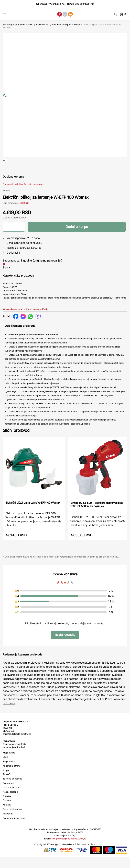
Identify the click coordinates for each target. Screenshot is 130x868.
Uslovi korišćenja (12, 798)
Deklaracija (13, 263)
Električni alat (43, 24)
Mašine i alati (26, 24)
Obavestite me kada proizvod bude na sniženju (26, 320)
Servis (7, 278)
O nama (7, 811)
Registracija (9, 772)
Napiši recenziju (65, 646)
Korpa (6, 781)
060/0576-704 (87, 4)
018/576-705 (73, 4)
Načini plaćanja (10, 803)
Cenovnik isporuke (13, 820)
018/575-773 (46, 4)
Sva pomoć (8, 794)
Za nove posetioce (12, 789)
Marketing (8, 824)
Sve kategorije (10, 24)
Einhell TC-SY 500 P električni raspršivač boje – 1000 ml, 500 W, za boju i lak (98, 515)
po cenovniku (34, 254)
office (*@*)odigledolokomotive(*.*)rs (68, 849)
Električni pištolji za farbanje (66, 24)
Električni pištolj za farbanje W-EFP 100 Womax (33, 513)
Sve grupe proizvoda (14, 829)
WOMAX (7, 201)
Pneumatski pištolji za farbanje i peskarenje (23, 195)
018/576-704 (59, 4)
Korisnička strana (12, 777)
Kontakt (7, 815)
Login (6, 768)
